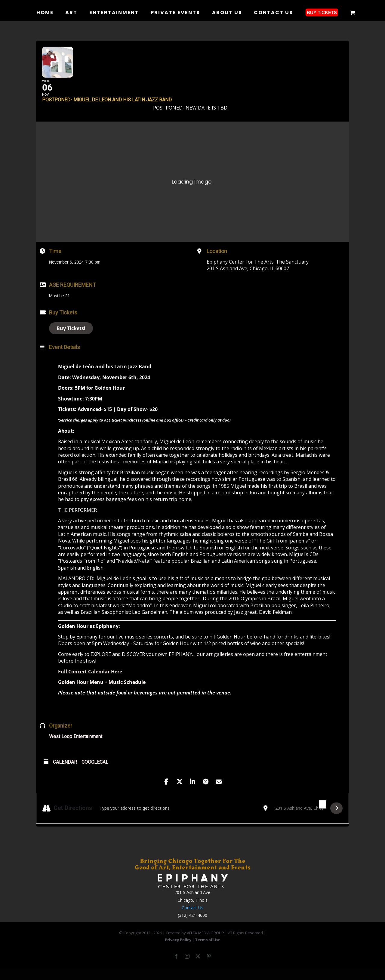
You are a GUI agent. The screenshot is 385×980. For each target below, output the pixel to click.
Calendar (65, 771)
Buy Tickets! (71, 338)
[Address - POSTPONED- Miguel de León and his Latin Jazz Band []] (178, 817)
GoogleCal (95, 771)
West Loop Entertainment (76, 746)
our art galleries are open (226, 663)
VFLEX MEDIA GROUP (205, 942)
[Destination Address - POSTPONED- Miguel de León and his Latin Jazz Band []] (299, 817)
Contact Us (192, 917)
